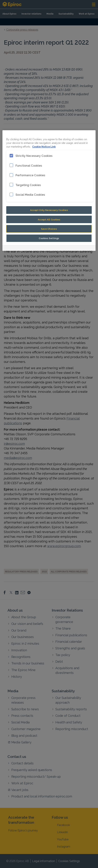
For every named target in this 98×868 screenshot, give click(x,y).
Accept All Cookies (49, 219)
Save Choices (49, 229)
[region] (49, 191)
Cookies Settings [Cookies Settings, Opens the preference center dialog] (49, 238)
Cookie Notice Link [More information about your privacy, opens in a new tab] (44, 146)
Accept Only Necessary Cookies (49, 210)
